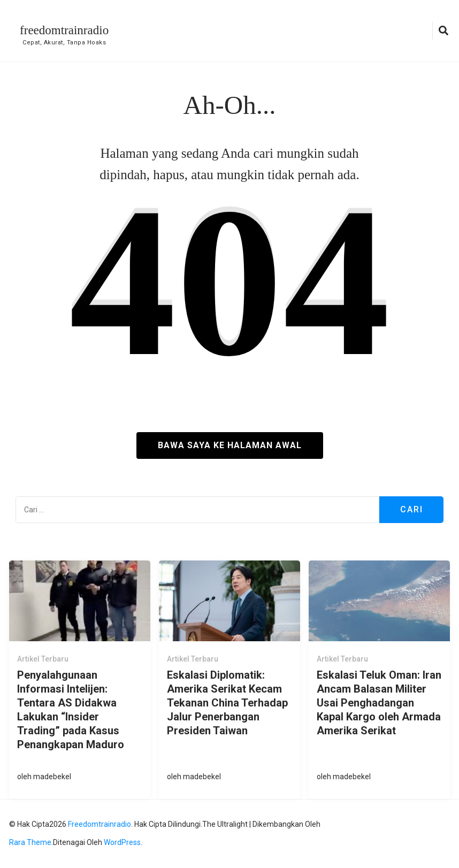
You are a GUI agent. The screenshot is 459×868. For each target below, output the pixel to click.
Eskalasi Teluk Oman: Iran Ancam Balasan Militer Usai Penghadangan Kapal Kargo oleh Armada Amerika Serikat (379, 703)
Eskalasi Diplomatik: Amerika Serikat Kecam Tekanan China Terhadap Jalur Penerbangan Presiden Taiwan (227, 703)
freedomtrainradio (64, 30)
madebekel (52, 777)
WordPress (122, 842)
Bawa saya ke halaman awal (230, 445)
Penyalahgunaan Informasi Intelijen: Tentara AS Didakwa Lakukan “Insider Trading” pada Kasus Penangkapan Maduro (71, 710)
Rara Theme (30, 842)
